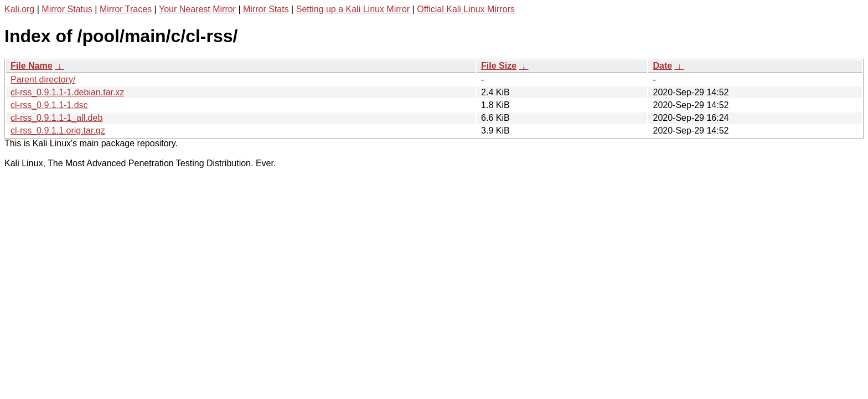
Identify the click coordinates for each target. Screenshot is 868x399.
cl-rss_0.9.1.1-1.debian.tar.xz (67, 92)
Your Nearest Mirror (197, 9)
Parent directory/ (43, 80)
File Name (32, 66)
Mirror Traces (126, 9)
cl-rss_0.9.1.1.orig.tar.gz (58, 131)
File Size (499, 66)
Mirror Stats (266, 9)
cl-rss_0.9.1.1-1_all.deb (56, 118)
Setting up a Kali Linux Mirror (353, 9)
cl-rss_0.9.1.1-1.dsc (49, 105)
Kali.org (19, 9)
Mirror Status (67, 9)
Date (662, 66)
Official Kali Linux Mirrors (466, 9)
